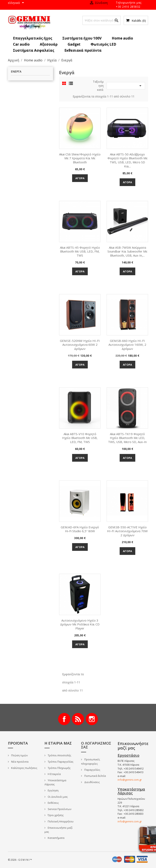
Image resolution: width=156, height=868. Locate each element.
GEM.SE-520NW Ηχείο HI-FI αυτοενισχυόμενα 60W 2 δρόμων (80, 345)
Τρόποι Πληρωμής (59, 768)
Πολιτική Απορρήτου (60, 821)
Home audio (122, 38)
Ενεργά (16, 72)
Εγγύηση (53, 790)
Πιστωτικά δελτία (95, 776)
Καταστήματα (56, 838)
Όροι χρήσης (55, 815)
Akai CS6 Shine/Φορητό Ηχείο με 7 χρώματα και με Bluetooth (80, 158)
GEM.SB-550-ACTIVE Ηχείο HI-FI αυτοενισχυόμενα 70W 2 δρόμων (127, 531)
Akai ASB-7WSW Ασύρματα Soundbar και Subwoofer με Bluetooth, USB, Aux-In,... (127, 252)
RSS (78, 719)
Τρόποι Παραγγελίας (60, 762)
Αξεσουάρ (49, 44)
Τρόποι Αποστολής (59, 755)
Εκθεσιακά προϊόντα (83, 50)
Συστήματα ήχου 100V (82, 38)
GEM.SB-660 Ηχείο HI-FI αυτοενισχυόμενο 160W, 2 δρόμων (127, 345)
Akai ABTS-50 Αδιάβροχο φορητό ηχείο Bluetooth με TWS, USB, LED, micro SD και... (127, 160)
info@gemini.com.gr (130, 780)
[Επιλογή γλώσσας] (17, 3)
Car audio (21, 44)
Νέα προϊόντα (19, 762)
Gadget (74, 44)
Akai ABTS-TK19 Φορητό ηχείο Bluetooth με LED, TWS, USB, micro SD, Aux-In (127, 438)
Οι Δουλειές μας (57, 797)
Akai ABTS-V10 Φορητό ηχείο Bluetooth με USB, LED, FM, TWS (80, 438)
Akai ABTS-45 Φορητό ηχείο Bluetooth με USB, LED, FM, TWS (80, 252)
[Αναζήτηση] (102, 20)
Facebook (64, 719)
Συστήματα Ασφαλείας (34, 50)
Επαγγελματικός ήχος (33, 38)
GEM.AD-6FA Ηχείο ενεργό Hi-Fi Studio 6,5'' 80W (80, 529)
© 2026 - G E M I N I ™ (20, 860)
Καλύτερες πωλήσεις (24, 768)
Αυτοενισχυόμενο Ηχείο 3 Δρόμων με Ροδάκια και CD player (80, 624)
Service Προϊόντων (59, 809)
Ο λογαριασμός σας (96, 745)
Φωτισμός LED (103, 44)
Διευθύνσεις (92, 782)
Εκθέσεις (53, 803)
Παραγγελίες (92, 770)
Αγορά (80, 178)
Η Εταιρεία (54, 774)
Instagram (92, 719)
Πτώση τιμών (19, 755)
